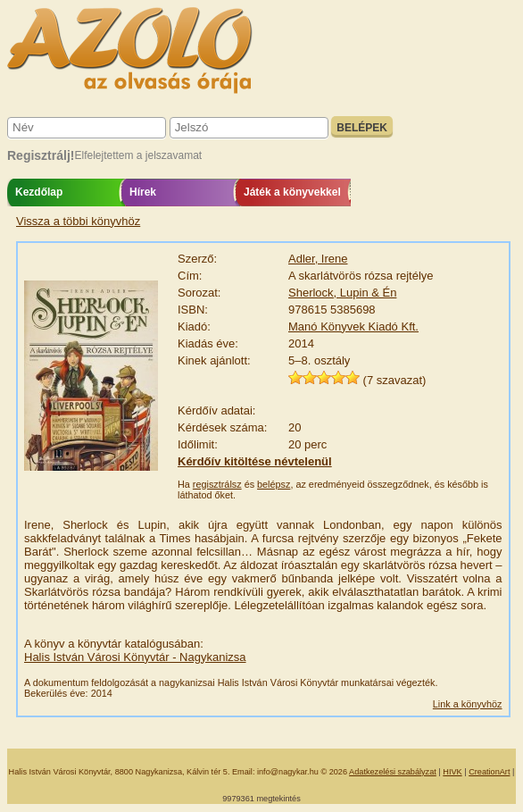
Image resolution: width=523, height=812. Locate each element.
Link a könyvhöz (468, 704)
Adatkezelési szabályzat (393, 772)
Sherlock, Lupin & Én (342, 293)
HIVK (452, 772)
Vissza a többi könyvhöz (78, 221)
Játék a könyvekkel (292, 192)
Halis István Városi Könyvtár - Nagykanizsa (135, 657)
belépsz (274, 484)
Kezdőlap (39, 192)
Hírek (143, 192)
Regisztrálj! (41, 155)
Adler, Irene (318, 259)
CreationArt (489, 772)
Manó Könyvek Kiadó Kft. (353, 326)
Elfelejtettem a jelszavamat (138, 155)
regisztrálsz (217, 484)
